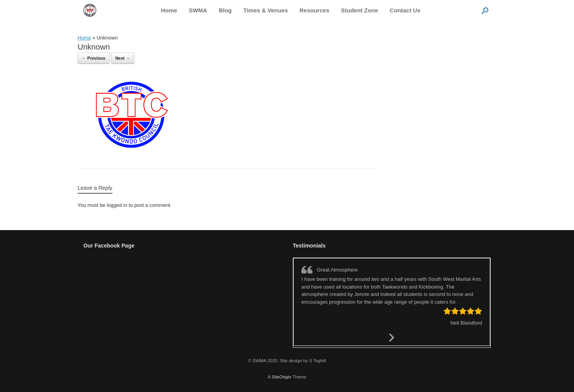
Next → (123, 58)
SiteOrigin (281, 377)
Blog (225, 10)
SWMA (198, 10)
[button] (485, 10)
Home (169, 10)
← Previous (94, 58)
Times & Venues (266, 10)
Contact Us (405, 10)
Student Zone (360, 10)
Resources (314, 10)
